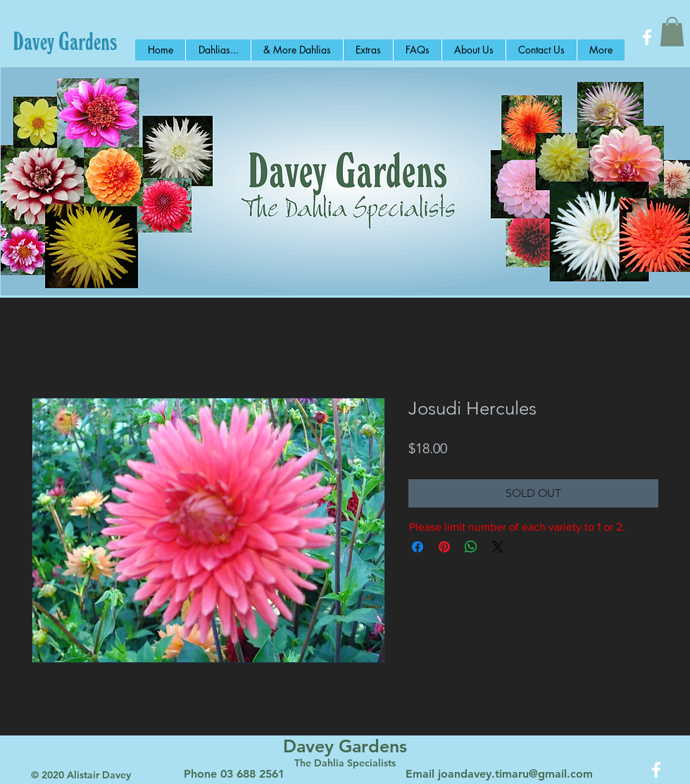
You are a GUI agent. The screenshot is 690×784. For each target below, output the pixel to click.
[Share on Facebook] (418, 547)
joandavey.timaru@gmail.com (515, 774)
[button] (672, 32)
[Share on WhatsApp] (471, 547)
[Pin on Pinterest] (444, 547)
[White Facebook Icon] (647, 37)
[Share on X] (498, 547)
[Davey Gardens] (65, 41)
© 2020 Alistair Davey (81, 775)
